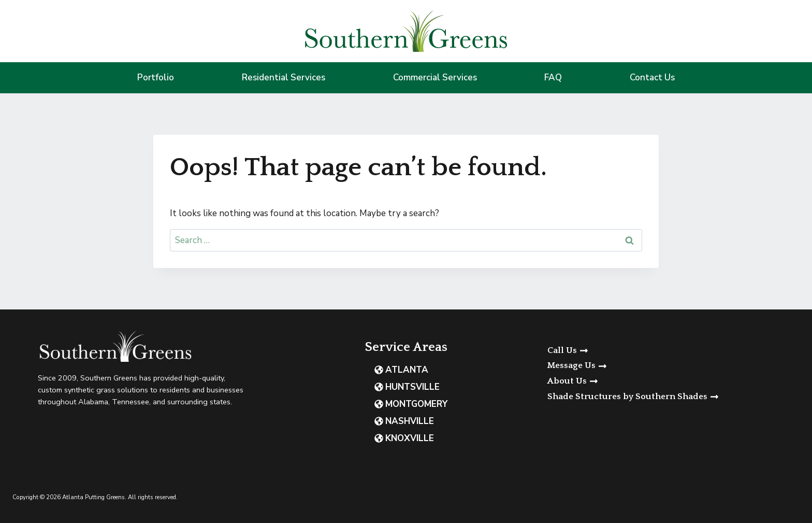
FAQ (553, 77)
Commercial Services (435, 77)
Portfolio (156, 77)
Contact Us (652, 77)
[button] (673, 366)
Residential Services (284, 77)
